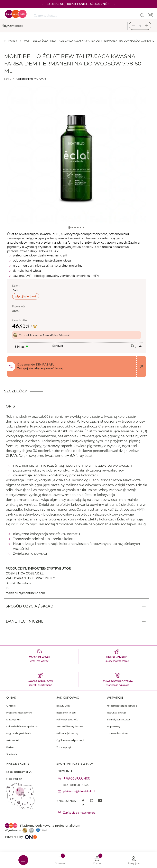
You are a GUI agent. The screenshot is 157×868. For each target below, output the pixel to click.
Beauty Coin (63, 706)
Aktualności (13, 740)
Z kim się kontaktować (119, 719)
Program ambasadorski (19, 713)
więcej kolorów (25, 296)
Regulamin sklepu (66, 713)
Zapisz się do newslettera (79, 812)
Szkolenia (12, 754)
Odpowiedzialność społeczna (22, 726)
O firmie (11, 706)
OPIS (10, 406)
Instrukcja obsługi (116, 713)
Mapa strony (113, 726)
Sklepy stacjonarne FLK (19, 772)
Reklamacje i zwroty (67, 733)
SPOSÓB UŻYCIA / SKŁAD (30, 606)
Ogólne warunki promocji (70, 740)
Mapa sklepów (14, 779)
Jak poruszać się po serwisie (122, 706)
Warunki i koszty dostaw (70, 726)
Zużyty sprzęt (64, 747)
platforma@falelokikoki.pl (79, 791)
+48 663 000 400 (77, 778)
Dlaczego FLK (14, 719)
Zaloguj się (64, 335)
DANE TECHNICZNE (25, 621)
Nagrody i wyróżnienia (19, 733)
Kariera (10, 747)
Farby (13, 41)
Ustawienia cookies (117, 733)
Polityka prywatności (67, 719)
